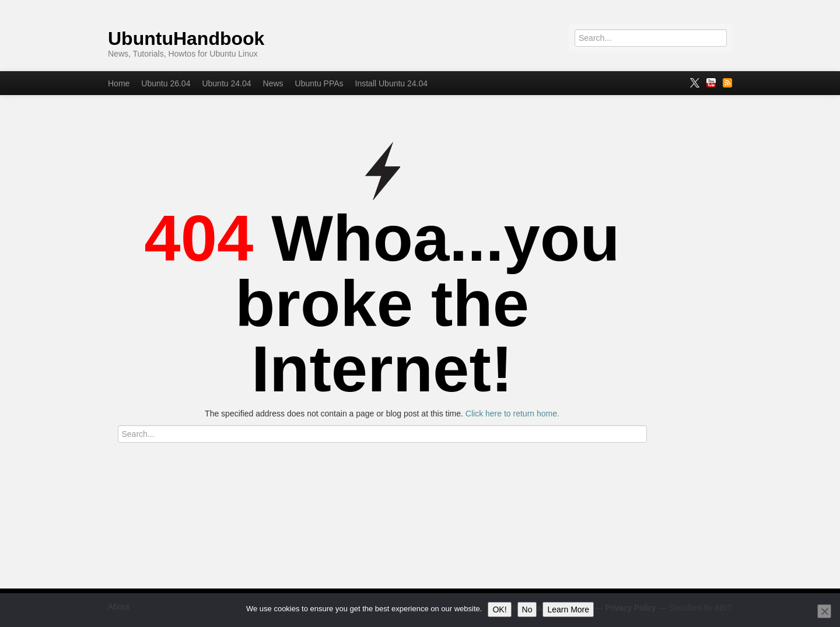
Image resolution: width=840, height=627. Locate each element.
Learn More (568, 610)
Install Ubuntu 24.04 (392, 83)
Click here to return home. (512, 414)
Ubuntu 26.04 (166, 83)
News (273, 83)
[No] (824, 611)
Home (119, 83)
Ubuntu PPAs (319, 83)
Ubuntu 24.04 (226, 83)
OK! (499, 610)
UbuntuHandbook (186, 38)
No (527, 610)
